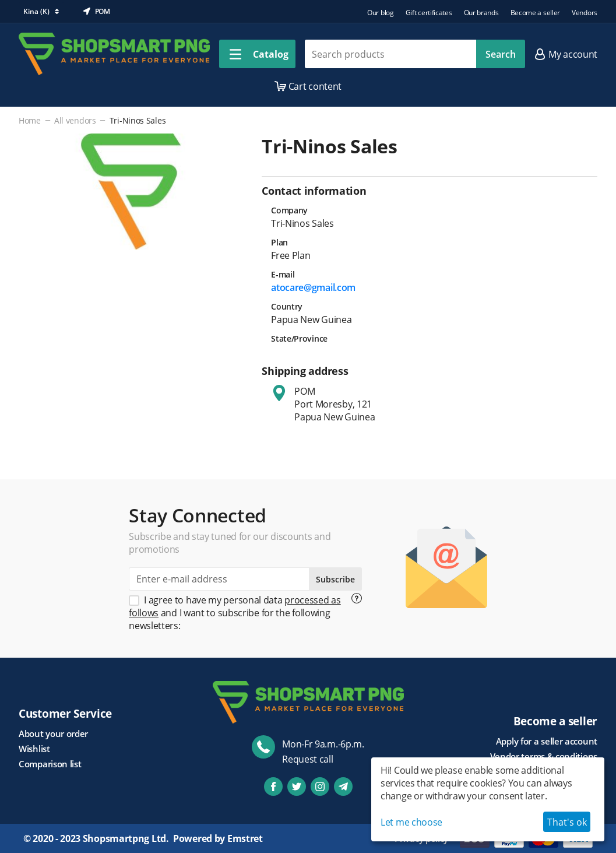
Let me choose (411, 822)
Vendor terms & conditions (544, 756)
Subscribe (335, 579)
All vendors (75, 120)
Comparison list (50, 764)
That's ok (567, 822)
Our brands (481, 13)
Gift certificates (429, 13)
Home (30, 120)
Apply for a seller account (547, 741)
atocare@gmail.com (313, 287)
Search (501, 54)
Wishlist (34, 749)
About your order (53, 733)
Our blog (381, 13)
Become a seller (536, 13)
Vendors (585, 13)
